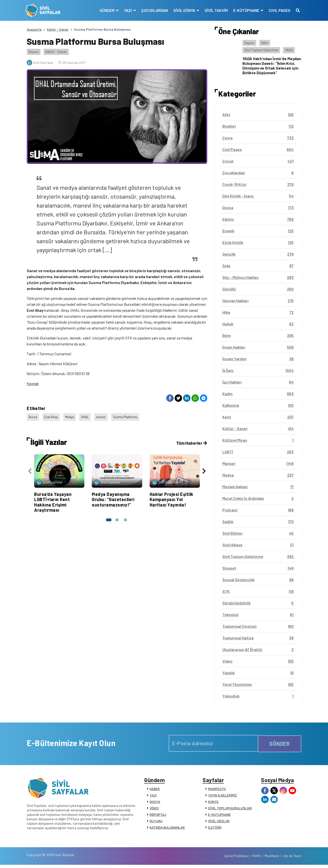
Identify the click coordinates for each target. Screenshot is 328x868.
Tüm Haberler (191, 441)
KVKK (257, 859)
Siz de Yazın (292, 859)
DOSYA (155, 803)
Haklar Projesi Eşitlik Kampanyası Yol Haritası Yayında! (172, 497)
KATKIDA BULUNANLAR (167, 829)
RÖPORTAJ (158, 816)
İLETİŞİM (215, 829)
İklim (265, 43)
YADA (289, 50)
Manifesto (272, 859)
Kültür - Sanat (58, 29)
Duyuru (34, 52)
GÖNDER (280, 743)
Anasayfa (34, 29)
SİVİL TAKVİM (215, 10)
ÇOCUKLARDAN (153, 10)
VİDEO (154, 809)
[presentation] (30, 470)
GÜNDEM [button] (106, 10)
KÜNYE (213, 803)
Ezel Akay (52, 416)
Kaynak (33, 383)
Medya (70, 416)
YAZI (153, 796)
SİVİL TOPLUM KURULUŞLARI (230, 809)
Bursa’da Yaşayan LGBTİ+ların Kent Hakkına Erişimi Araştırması (53, 500)
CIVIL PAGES (278, 10)
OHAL (87, 416)
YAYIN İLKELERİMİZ (223, 796)
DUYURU (156, 822)
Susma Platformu (129, 416)
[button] (108, 518)
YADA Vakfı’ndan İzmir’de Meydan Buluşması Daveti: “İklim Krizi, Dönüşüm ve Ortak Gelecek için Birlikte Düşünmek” (272, 66)
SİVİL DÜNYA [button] (183, 10)
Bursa (33, 416)
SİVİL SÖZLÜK (219, 822)
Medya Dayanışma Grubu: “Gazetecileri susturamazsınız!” (113, 497)
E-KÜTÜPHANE (219, 816)
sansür (103, 416)
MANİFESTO (217, 790)
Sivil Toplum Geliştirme (261, 50)
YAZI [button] (127, 10)
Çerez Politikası (236, 859)
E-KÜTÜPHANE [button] (245, 10)
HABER (155, 790)
